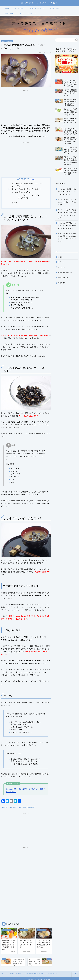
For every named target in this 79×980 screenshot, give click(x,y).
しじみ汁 (5, 808)
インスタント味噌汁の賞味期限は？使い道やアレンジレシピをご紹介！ (67, 192)
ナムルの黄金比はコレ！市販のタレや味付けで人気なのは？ (67, 202)
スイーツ (61, 262)
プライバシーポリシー (28, 13)
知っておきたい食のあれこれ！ (40, 3)
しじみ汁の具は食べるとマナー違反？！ (27, 189)
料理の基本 (62, 283)
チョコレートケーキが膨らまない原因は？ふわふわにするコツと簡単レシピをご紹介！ (67, 237)
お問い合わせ (10, 13)
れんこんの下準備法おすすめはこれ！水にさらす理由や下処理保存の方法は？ (67, 226)
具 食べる (14, 808)
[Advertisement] (26, 106)
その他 (60, 257)
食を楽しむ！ (55, 9)
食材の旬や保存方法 (37, 9)
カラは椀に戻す (23, 198)
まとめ (15, 203)
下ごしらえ (62, 267)
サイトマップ (20, 9)
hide (33, 179)
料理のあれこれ (63, 278)
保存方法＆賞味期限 (7, 41)
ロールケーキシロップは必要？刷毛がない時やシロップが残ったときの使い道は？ (67, 214)
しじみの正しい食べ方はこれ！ (24, 192)
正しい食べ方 (23, 808)
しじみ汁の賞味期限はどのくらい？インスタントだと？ (28, 185)
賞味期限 (32, 808)
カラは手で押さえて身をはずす (28, 195)
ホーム (7, 9)
